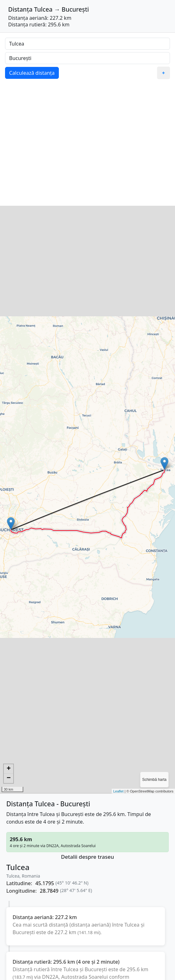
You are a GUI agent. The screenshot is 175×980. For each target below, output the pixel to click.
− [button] (9, 778)
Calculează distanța (32, 73)
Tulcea (43, 9)
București (75, 9)
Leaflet (119, 791)
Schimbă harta (154, 780)
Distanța (20, 9)
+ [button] (9, 769)
